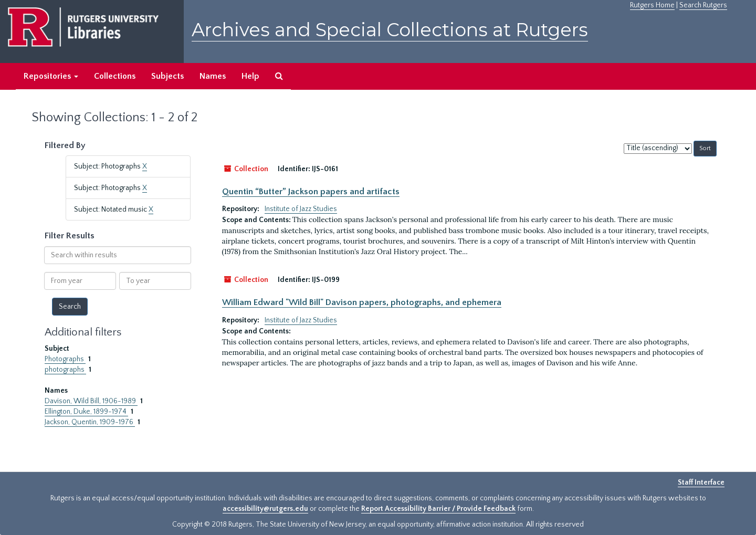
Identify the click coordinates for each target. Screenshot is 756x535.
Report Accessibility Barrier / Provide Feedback (438, 509)
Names (213, 76)
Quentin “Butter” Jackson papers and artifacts (311, 192)
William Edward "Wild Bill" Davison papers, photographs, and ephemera (362, 302)
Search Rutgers (703, 5)
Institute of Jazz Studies (301, 209)
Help (250, 76)
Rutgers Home (652, 5)
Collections (115, 76)
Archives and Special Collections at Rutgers (390, 30)
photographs (65, 370)
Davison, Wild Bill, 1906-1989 (91, 401)
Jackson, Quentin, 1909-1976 (90, 422)
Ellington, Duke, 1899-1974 (86, 412)
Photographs (65, 359)
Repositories (51, 76)
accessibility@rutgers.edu (265, 509)
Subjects (167, 76)
